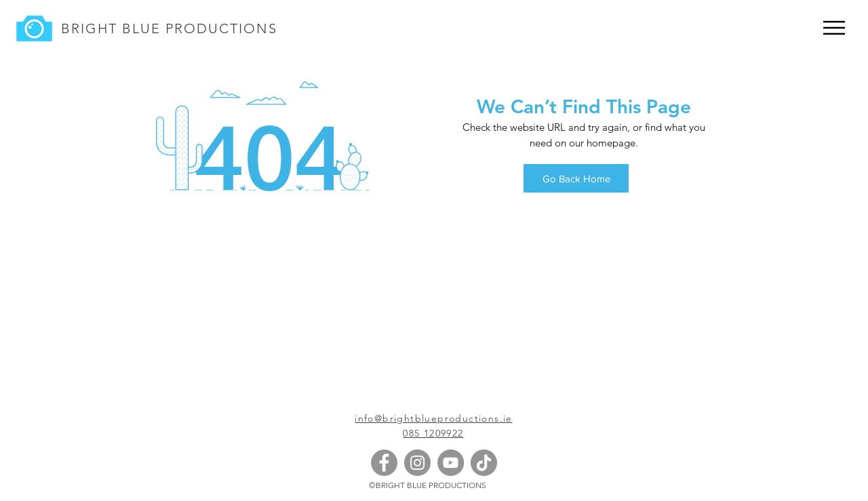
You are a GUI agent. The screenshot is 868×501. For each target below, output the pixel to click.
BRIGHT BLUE (111, 28)
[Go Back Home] (576, 178)
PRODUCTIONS (219, 28)
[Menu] (834, 27)
